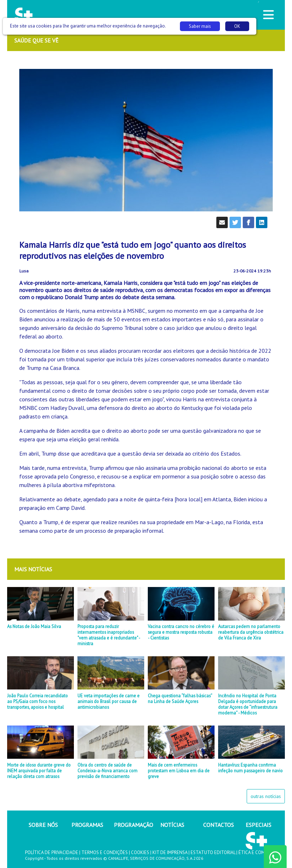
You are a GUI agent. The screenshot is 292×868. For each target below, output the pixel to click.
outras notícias (266, 796)
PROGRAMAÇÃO (134, 825)
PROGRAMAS (87, 825)
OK (237, 26)
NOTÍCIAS (172, 825)
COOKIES (140, 852)
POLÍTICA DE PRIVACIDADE (52, 852)
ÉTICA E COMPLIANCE (260, 852)
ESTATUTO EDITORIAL (213, 852)
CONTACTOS (218, 825)
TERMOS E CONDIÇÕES (105, 852)
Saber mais (200, 26)
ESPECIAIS (258, 825)
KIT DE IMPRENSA (170, 852)
